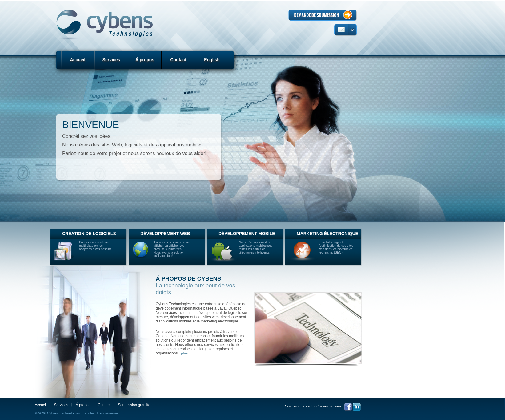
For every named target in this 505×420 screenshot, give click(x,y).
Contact (178, 60)
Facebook (348, 407)
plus (184, 353)
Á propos (145, 60)
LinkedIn (357, 407)
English (212, 60)
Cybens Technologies (104, 24)
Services (111, 60)
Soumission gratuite (134, 405)
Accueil (78, 60)
